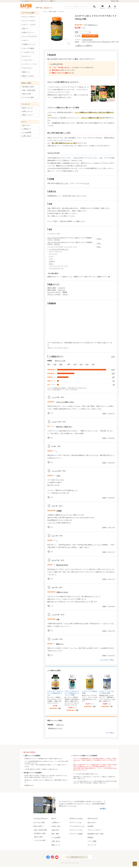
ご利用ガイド (27, 129)
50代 (93, 364)
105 (94, 706)
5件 (114, 381)
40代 (87, 364)
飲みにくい (60, 644)
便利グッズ (26, 72)
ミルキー (55, 422)
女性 (55, 364)
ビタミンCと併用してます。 (66, 402)
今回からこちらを (62, 592)
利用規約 (90, 838)
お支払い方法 (56, 826)
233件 (113, 357)
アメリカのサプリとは (77, 826)
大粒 (58, 619)
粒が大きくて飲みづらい (64, 427)
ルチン (51, 264)
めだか (54, 560)
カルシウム (51, 242)
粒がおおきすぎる (62, 565)
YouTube (57, 858)
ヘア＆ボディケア (28, 52)
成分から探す (53, 12)
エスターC (62, 12)
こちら (87, 183)
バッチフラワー (28, 60)
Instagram (52, 858)
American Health (87, 40)
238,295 (46, 8)
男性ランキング (28, 115)
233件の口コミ (92, 25)
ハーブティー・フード (30, 64)
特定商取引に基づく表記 (96, 834)
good (49, 413)
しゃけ (54, 615)
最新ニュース (56, 845)
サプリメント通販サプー (26, 6)
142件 (113, 370)
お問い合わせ (27, 136)
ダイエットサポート (29, 17)
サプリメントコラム (76, 830)
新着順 (50, 361)
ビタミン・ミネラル (54, 294)
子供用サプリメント (29, 44)
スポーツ (25, 40)
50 (111, 706)
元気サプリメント (28, 33)
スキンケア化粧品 (28, 48)
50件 (113, 374)
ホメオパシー (27, 56)
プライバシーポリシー (95, 830)
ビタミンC (51, 238)
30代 (81, 364)
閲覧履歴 (50, 725)
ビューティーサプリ (54, 292)
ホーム (45, 12)
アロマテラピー (28, 68)
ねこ (53, 536)
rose (53, 506)
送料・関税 (55, 834)
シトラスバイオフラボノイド (59, 249)
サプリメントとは (75, 823)
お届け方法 (55, 830)
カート (115, 8)
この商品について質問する (83, 46)
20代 (75, 364)
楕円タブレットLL (62, 183)
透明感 (65, 292)
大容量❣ (59, 511)
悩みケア (25, 29)
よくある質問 (27, 132)
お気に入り (103, 8)
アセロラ (52, 261)
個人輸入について (29, 785)
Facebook (48, 858)
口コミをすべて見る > (108, 660)
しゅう (54, 397)
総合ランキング (28, 108)
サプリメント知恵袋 (76, 834)
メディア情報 (92, 841)
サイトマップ (92, 845)
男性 (61, 364)
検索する (94, 7)
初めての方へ (27, 125)
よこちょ (55, 471)
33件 (113, 377)
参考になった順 (60, 361)
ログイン (109, 8)
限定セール (28, 76)
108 (77, 710)
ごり (53, 639)
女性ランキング (28, 111)
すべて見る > (110, 733)
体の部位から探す (28, 87)
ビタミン (65, 294)
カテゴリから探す (39, 823)
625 (60, 708)
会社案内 (103, 808)
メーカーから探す (28, 97)
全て (49, 364)
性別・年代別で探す (29, 90)
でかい (59, 476)
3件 (114, 385)
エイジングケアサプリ (30, 36)
